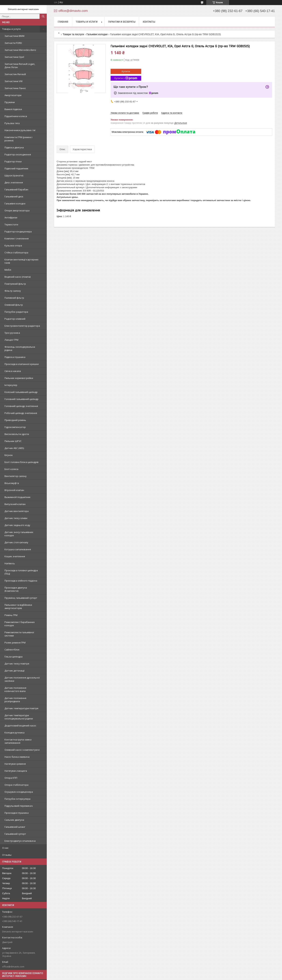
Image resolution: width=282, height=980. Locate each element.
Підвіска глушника (15, 357)
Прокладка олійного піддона (21, 581)
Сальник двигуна (14, 820)
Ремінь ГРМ (11, 615)
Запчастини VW (13, 81)
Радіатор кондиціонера (18, 231)
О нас (5, 848)
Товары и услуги (11, 29)
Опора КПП (11, 778)
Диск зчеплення (14, 182)
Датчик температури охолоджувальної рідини (19, 717)
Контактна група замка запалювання (18, 741)
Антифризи (11, 217)
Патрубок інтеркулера (17, 799)
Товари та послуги (73, 34)
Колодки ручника (14, 733)
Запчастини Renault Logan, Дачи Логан (20, 66)
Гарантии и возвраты (122, 22)
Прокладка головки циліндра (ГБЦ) (21, 572)
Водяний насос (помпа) (18, 277)
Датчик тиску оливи (16, 518)
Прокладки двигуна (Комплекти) (16, 589)
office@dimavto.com (13, 967)
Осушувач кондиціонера (19, 792)
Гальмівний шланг (15, 827)
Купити (126, 71)
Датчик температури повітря (21, 708)
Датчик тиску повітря (17, 664)
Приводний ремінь (15, 420)
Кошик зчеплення (15, 556)
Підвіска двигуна (14, 147)
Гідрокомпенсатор (15, 427)
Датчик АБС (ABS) (14, 448)
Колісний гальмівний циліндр (21, 392)
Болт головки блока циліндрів (21, 462)
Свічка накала (13, 371)
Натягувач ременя (15, 764)
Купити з (126, 78)
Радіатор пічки (13, 161)
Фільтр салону (13, 291)
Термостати (11, 224)
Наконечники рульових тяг (20, 130)
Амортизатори (13, 95)
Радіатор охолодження (18, 154)
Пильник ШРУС (13, 441)
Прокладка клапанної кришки (22, 364)
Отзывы (7, 855)
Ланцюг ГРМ (11, 340)
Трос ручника (12, 333)
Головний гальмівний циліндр (21, 399)
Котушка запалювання (18, 549)
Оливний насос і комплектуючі (22, 750)
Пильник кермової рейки (19, 378)
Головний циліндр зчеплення (21, 406)
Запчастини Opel (14, 57)
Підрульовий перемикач (19, 806)
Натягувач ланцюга (16, 771)
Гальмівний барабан (16, 189)
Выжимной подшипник (18, 497)
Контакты (149, 22)
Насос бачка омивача (17, 757)
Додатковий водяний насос (20, 726)
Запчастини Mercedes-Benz (20, 50)
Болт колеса (11, 469)
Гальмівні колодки (15, 203)
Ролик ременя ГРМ (15, 643)
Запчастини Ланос (15, 88)
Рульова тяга (12, 123)
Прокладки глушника (17, 813)
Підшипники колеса (16, 116)
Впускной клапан (14, 490)
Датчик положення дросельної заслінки (22, 679)
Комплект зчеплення (17, 238)
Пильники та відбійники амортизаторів (18, 606)
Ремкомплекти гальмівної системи (19, 634)
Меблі (8, 270)
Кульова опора (13, 245)
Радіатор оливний (15, 319)
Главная (63, 22)
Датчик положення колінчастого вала (15, 689)
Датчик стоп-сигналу (16, 542)
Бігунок (9, 455)
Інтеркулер (11, 385)
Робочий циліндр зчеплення (21, 413)
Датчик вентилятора (17, 511)
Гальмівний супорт (15, 834)
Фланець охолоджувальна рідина (20, 348)
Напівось (10, 563)
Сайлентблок (12, 650)
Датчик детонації (14, 671)
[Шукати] (43, 16)
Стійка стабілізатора (16, 252)
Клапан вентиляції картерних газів (21, 261)
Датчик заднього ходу (17, 525)
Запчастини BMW (14, 36)
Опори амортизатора (17, 210)
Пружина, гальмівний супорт (21, 598)
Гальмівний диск (14, 196)
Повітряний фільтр (15, 284)
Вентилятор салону (16, 476)
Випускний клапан (15, 504)
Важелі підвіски (13, 109)
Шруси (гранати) (14, 175)
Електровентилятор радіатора (22, 326)
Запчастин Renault (15, 74)
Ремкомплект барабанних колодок (20, 624)
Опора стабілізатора (16, 785)
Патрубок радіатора (16, 312)
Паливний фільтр (14, 298)
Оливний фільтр (14, 305)
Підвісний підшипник (16, 168)
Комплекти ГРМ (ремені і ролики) (18, 139)
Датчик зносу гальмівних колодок (19, 534)
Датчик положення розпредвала (15, 700)
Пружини (10, 102)
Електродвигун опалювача (20, 841)
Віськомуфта (12, 483)
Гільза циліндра (13, 657)
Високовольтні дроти (17, 434)
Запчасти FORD (13, 43)
